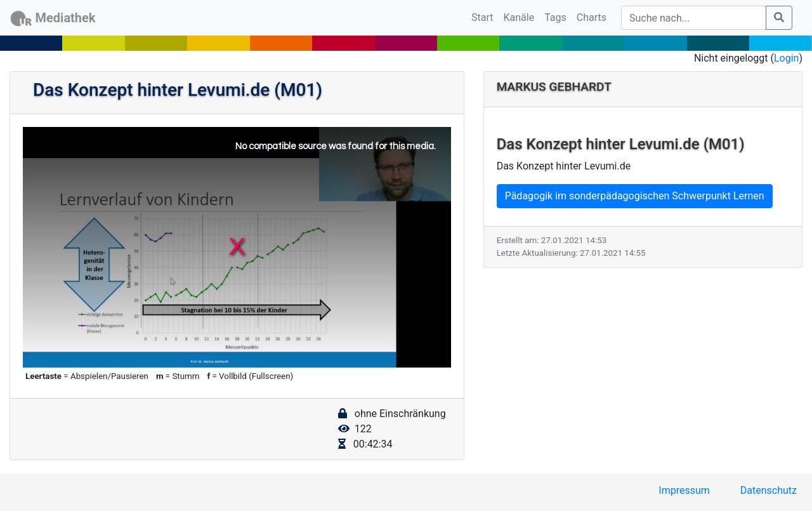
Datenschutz (769, 490)
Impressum (684, 490)
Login (786, 58)
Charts (592, 17)
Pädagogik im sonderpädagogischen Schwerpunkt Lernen (635, 196)
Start (485, 17)
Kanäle (519, 17)
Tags (555, 17)
